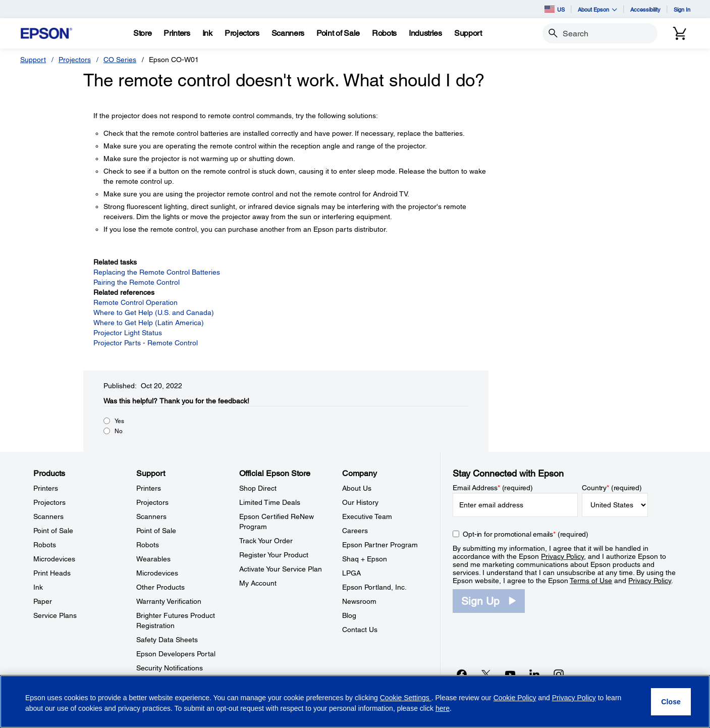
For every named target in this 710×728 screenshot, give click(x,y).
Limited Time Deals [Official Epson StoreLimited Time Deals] (270, 502)
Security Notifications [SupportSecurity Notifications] (170, 668)
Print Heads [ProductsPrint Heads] (52, 573)
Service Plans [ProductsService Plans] (55, 615)
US (555, 9)
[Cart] (680, 33)
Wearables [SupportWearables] (153, 559)
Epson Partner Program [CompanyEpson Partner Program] (380, 545)
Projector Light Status (128, 333)
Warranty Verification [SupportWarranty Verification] (169, 601)
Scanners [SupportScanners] (151, 516)
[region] (355, 701)
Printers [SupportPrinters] (149, 488)
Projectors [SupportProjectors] (152, 502)
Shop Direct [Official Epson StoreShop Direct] (258, 488)
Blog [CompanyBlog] (349, 615)
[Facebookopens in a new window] (462, 674)
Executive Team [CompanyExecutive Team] (367, 516)
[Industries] (425, 33)
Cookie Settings (406, 698)
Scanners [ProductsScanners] (48, 516)
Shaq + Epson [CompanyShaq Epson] (365, 559)
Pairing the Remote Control (136, 282)
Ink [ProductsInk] (38, 587)
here (443, 708)
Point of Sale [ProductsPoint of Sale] (53, 531)
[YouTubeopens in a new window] (510, 674)
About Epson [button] (597, 9)
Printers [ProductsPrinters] (46, 488)
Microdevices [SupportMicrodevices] (157, 573)
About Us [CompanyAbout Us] (357, 488)
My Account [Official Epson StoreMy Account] (258, 583)
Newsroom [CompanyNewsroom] (359, 601)
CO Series (120, 60)
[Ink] (207, 33)
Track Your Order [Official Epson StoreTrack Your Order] (266, 541)
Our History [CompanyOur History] (360, 502)
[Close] (671, 702)
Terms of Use (591, 581)
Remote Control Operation (135, 302)
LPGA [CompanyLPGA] (351, 573)
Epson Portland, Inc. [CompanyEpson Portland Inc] (374, 587)
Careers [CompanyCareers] (355, 531)
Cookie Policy (515, 698)
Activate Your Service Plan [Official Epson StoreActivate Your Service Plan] (281, 569)
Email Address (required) (493, 488)
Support (33, 60)
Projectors (75, 60)
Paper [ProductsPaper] (43, 601)
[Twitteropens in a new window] (486, 674)
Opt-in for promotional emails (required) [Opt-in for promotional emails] (526, 534)
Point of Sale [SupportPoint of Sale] (156, 531)
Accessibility (645, 9)
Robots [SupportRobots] (148, 545)
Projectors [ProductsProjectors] (49, 502)
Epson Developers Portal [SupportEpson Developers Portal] (176, 654)
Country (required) (612, 488)
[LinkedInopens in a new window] (534, 674)
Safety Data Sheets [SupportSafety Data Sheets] (167, 640)
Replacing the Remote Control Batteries (157, 272)
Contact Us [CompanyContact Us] (360, 630)
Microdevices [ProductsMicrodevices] (54, 559)
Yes (119, 421)
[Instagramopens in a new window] (559, 674)
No (119, 431)
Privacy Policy (562, 556)
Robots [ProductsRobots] (45, 545)
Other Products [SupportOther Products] (160, 587)
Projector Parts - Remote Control (146, 343)
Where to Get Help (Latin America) (149, 323)
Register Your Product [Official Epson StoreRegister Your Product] (274, 555)
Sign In (682, 9)
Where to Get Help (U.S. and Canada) (154, 313)
